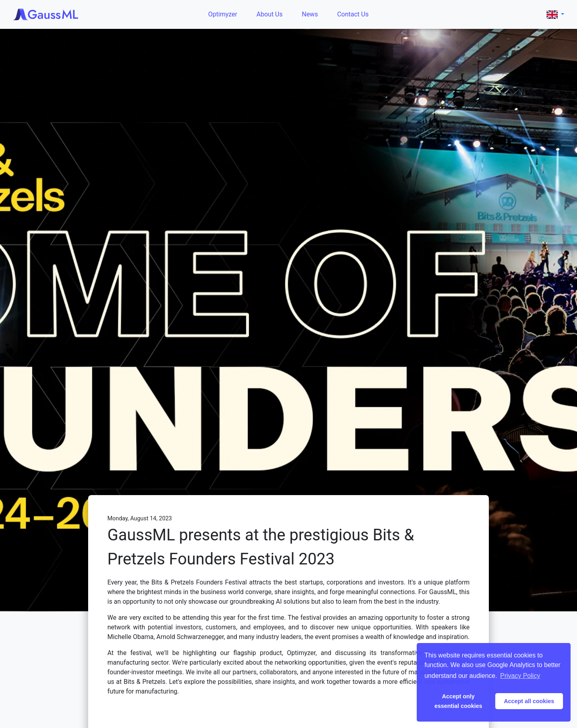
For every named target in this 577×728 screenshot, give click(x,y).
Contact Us (353, 14)
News (310, 14)
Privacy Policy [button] (520, 676)
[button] (555, 14)
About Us (269, 14)
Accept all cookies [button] (529, 701)
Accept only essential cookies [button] (458, 701)
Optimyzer (223, 14)
